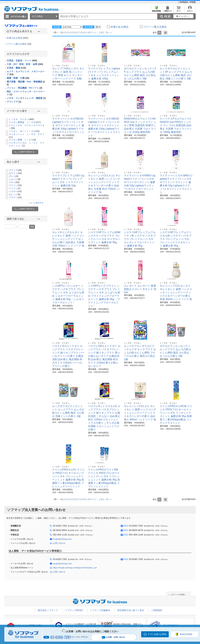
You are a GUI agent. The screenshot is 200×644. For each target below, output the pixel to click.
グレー (13, 176)
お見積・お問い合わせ (113, 637)
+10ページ (92, 32)
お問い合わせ (59, 543)
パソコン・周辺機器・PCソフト (24, 88)
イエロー (15, 191)
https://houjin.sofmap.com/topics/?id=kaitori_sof (75, 568)
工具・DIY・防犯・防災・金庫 (25, 64)
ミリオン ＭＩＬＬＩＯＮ (24, 131)
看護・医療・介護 (18, 78)
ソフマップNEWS (74, 610)
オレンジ (15, 194)
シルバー (15, 179)
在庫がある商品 (17, 38)
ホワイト (15, 173)
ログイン (190, 10)
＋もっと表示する (36, 203)
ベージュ (15, 188)
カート (179, 10)
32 (102, 32)
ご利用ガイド (168, 10)
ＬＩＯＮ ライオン (21, 119)
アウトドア (14, 102)
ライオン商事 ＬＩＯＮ (22, 140)
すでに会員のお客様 (157, 634)
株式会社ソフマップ (48, 610)
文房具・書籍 (16, 68)
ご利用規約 (183, 2)
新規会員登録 (156, 10)
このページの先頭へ (178, 594)
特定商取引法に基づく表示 (131, 610)
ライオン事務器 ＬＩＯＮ (25, 122)
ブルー (14, 182)
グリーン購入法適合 (19, 44)
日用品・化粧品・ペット (22, 60)
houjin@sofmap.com (62, 539)
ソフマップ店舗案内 (100, 610)
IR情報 (193, 2)
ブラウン (15, 197)
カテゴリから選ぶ (18, 17)
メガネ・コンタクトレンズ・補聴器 (26, 98)
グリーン (15, 185)
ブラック (15, 170)
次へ (108, 32)
